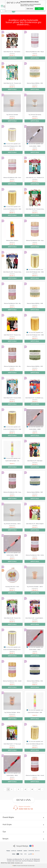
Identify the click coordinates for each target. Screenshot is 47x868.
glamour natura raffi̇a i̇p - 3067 (35, 492)
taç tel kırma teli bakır (12, 115)
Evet (39, 9)
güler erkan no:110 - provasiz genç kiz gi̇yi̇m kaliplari (35, 209)
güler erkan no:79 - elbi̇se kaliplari (35, 524)
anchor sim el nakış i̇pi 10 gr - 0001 (12, 146)
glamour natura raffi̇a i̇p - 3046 (35, 303)
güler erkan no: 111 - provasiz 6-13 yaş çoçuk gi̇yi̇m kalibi (35, 178)
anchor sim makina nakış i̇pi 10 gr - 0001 (12, 650)
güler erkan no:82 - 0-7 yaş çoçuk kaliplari (12, 744)
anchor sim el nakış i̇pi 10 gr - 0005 (35, 335)
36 (32, 789)
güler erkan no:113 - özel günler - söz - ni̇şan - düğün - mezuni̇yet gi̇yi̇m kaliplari (12, 52)
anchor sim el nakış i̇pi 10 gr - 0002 (12, 209)
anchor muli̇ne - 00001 (35, 146)
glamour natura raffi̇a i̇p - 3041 (35, 681)
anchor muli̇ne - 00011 (12, 775)
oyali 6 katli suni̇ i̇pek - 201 (12, 461)
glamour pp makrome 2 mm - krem (12, 178)
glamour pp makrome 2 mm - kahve (35, 555)
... (15, 789)
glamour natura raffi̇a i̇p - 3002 (35, 83)
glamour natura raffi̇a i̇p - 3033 (35, 366)
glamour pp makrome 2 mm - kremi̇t (35, 775)
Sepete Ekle (12, 58)
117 (39, 789)
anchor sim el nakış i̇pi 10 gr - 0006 (12, 429)
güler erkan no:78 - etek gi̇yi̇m (35, 461)
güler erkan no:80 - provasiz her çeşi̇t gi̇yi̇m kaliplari (12, 618)
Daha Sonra (30, 9)
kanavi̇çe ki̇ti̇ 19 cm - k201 (12, 587)
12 (25, 789)
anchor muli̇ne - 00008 (12, 555)
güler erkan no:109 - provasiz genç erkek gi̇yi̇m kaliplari (12, 272)
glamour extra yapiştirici (12, 241)
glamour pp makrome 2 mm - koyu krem (35, 241)
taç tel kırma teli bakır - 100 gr (35, 587)
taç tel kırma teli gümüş (35, 115)
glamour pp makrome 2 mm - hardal (12, 681)
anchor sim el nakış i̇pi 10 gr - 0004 (35, 272)
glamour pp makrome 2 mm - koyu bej (12, 492)
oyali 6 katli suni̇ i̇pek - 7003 (35, 712)
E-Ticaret (18, 866)
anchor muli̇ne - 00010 (35, 649)
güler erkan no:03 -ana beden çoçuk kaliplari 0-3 (35, 398)
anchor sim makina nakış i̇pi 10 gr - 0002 (35, 744)
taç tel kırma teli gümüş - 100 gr (12, 524)
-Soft (14, 866)
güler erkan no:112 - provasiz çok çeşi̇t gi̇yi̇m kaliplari (12, 83)
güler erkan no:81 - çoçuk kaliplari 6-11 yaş (35, 618)
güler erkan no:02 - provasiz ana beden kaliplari (12, 335)
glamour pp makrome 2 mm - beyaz (35, 52)
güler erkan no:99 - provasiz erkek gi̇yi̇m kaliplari (12, 398)
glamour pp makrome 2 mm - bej (12, 303)
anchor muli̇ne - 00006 (35, 429)
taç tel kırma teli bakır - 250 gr (12, 712)
